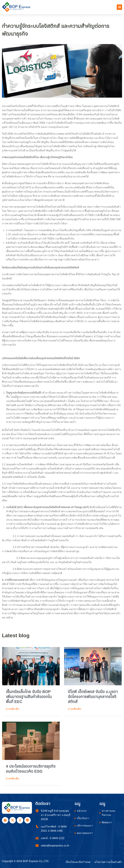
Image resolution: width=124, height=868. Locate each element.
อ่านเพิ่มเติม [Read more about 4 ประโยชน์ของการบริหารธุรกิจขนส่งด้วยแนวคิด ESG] (13, 778)
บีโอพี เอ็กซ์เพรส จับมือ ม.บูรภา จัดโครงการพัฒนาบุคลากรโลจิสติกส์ (93, 697)
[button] (119, 7)
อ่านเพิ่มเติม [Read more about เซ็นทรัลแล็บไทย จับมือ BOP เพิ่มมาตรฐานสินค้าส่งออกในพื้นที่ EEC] (13, 709)
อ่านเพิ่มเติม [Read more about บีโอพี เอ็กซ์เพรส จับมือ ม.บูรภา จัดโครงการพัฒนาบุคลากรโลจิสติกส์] (75, 709)
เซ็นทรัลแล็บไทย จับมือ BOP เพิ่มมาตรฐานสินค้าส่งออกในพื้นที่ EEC (29, 697)
